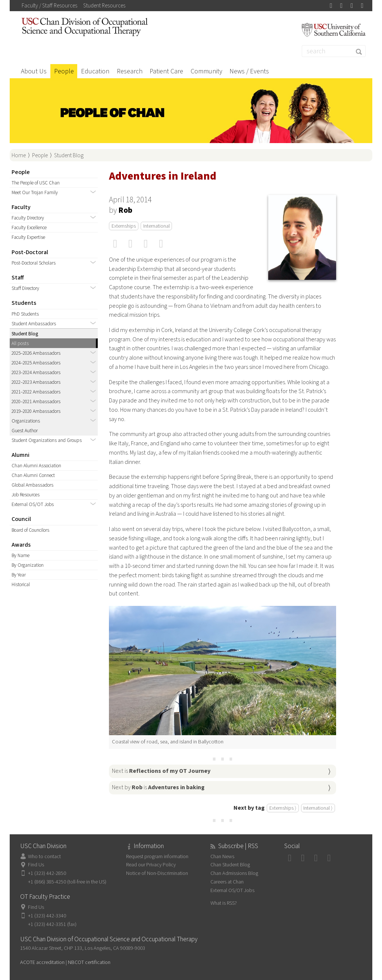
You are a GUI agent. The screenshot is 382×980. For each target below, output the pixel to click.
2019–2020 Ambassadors (36, 411)
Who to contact (44, 856)
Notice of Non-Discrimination (157, 873)
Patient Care (166, 71)
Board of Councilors (30, 530)
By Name (21, 555)
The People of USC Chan (36, 183)
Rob (125, 210)
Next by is (158, 787)
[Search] (334, 51)
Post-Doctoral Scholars (34, 263)
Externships (124, 226)
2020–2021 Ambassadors (36, 402)
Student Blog (69, 155)
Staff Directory (25, 288)
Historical (21, 584)
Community (206, 71)
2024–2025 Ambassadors (36, 363)
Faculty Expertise (28, 237)
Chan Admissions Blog (234, 873)
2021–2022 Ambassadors (36, 392)
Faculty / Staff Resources (49, 6)
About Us (34, 71)
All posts (20, 343)
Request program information (157, 856)
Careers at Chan (227, 882)
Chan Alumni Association (36, 466)
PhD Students (25, 314)
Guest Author (25, 431)
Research (130, 71)
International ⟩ (318, 808)
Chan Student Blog (230, 865)
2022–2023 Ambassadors (36, 382)
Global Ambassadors (32, 485)
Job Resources (26, 495)
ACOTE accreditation (42, 962)
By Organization (28, 565)
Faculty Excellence (29, 227)
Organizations (26, 421)
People (64, 71)
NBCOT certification (89, 962)
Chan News (222, 856)
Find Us (36, 865)
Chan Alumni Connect (33, 475)
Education (95, 71)
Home (19, 155)
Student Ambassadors (34, 324)
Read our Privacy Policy (151, 865)
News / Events (249, 71)
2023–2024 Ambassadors (36, 372)
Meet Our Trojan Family (35, 192)
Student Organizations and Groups (47, 440)
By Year (19, 575)
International (156, 226)
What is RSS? (224, 903)
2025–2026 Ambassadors (36, 353)
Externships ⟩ (283, 808)
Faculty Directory (28, 218)
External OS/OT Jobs (33, 504)
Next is (161, 771)
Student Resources (104, 6)
